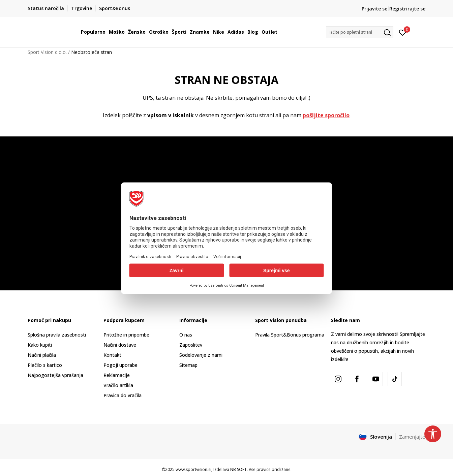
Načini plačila (42, 355)
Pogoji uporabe (120, 365)
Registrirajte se (407, 9)
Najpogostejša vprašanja (55, 375)
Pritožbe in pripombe (126, 335)
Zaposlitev (191, 345)
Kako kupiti (40, 345)
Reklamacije (117, 375)
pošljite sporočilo (326, 115)
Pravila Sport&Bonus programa (290, 335)
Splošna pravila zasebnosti (57, 335)
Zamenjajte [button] (412, 437)
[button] (360, 32)
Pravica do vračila (123, 395)
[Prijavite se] (403, 32)
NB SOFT (238, 469)
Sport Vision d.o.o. (47, 52)
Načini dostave (120, 345)
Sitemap (188, 365)
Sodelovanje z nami (201, 355)
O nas (186, 335)
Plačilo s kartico (45, 365)
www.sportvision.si (193, 469)
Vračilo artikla (118, 385)
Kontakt (112, 355)
